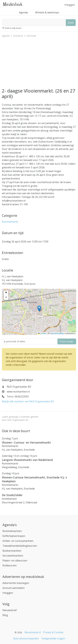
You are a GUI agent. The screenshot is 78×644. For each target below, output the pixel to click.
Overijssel (30, 284)
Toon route (67, 341)
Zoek (71, 23)
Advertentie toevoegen (16, 583)
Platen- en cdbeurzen (15, 561)
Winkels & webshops (47, 12)
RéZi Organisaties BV (18, 420)
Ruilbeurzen (9, 565)
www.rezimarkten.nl (18, 392)
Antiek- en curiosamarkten (18, 541)
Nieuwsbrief (10, 610)
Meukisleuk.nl (33, 632)
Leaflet (42, 333)
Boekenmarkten (12, 551)
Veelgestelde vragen (53, 638)
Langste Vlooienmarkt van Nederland (27, 460)
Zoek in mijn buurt (13, 28)
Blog (5, 615)
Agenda (23, 12)
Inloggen (70, 5)
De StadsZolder (12, 495)
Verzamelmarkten (13, 556)
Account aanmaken (14, 588)
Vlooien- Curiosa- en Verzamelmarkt (26, 442)
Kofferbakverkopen (14, 536)
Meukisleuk (13, 4)
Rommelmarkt (10, 222)
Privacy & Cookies (53, 632)
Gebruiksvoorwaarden (26, 638)
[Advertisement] (39, 61)
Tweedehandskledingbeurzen (20, 546)
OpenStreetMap (57, 333)
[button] (39, 309)
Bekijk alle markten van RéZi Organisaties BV (28, 401)
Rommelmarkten (12, 531)
